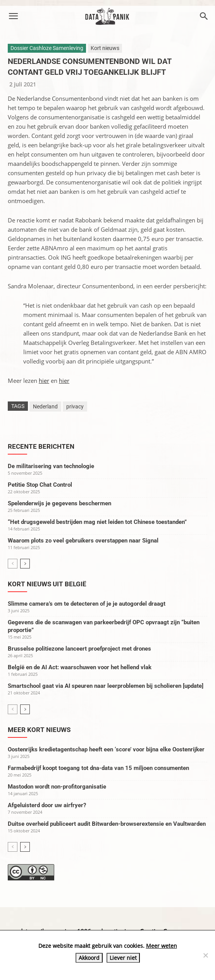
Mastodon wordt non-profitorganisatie (57, 787)
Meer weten (162, 946)
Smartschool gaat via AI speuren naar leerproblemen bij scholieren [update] (106, 686)
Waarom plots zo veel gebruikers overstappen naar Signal (83, 541)
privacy (75, 406)
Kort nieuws (105, 48)
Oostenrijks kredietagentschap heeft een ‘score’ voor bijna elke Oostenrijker (106, 749)
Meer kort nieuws (39, 730)
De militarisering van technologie (51, 466)
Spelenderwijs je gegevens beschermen (59, 503)
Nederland (45, 406)
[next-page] (25, 564)
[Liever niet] (205, 955)
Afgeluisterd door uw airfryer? (47, 805)
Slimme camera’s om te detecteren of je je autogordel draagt (87, 604)
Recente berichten (41, 446)
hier (44, 381)
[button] (13, 16)
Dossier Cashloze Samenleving (47, 48)
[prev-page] (13, 564)
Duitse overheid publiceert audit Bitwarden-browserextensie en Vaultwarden (107, 824)
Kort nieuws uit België (47, 584)
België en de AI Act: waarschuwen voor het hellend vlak (80, 667)
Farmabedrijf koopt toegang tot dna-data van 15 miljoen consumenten (98, 768)
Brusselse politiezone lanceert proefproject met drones (79, 649)
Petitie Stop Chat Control (40, 485)
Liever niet (123, 958)
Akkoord (89, 958)
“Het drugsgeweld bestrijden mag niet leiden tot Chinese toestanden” (97, 522)
